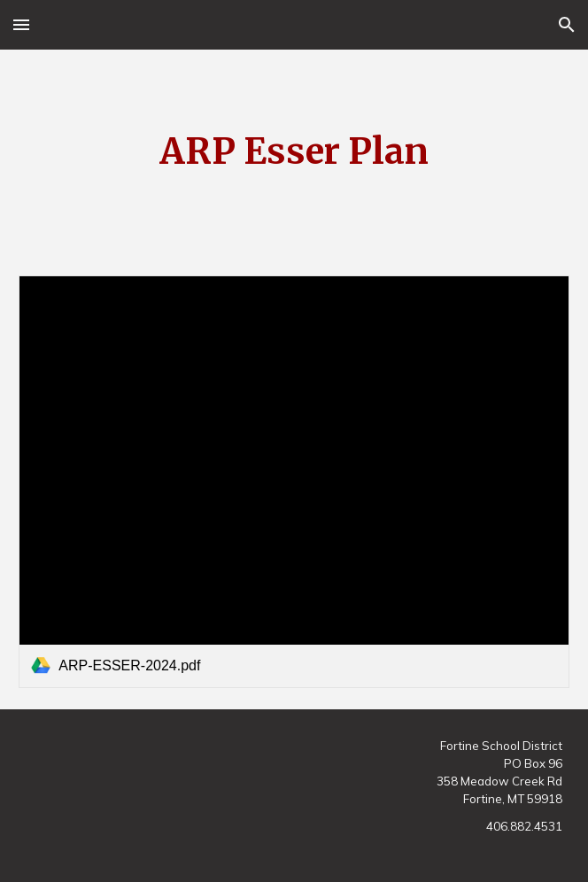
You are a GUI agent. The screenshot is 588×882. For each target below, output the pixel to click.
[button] (21, 24)
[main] (294, 152)
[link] (294, 482)
